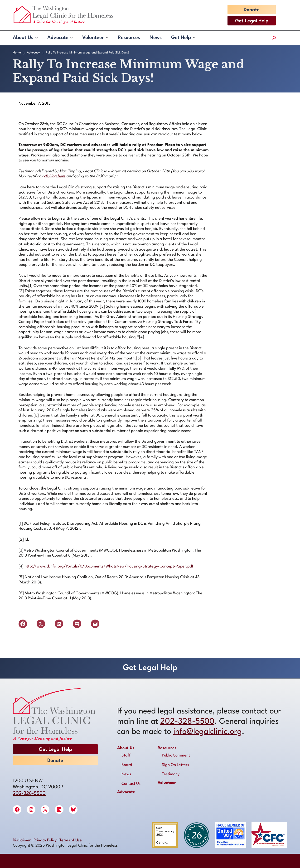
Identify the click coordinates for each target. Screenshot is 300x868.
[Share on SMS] (77, 624)
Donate (252, 10)
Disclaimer (22, 840)
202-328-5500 (29, 794)
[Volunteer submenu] (107, 38)
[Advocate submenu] (71, 38)
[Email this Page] (95, 624)
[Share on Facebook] (23, 624)
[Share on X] (41, 624)
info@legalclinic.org (208, 732)
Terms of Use (71, 840)
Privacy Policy (45, 840)
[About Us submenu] (36, 38)
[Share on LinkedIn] (59, 624)
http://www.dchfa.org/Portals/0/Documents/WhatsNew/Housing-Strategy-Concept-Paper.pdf (109, 566)
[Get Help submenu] (194, 38)
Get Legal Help (252, 21)
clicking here (55, 176)
